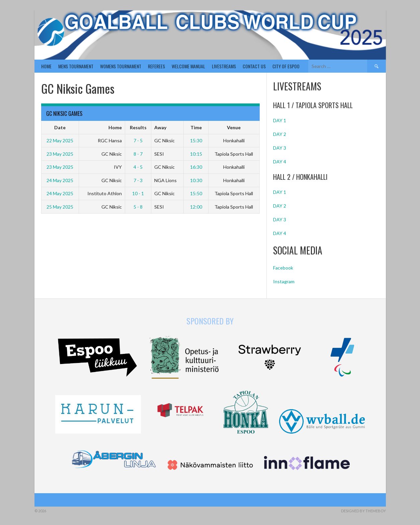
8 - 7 (138, 154)
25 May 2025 (60, 207)
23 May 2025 (60, 154)
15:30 (196, 140)
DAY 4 (280, 162)
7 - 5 (138, 140)
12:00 (196, 207)
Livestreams (224, 66)
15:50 (196, 193)
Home (46, 66)
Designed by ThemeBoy (363, 511)
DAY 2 (280, 134)
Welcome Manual (188, 66)
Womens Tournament (121, 66)
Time (196, 127)
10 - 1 (138, 193)
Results (138, 127)
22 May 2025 (60, 140)
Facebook (283, 268)
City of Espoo (286, 66)
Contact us (254, 66)
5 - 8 (138, 207)
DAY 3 (280, 148)
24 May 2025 (60, 180)
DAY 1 (280, 120)
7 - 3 (138, 180)
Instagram (284, 281)
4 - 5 (138, 167)
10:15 (196, 154)
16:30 (196, 167)
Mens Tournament (76, 66)
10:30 (196, 180)
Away (160, 127)
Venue (234, 127)
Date (60, 127)
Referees (156, 66)
